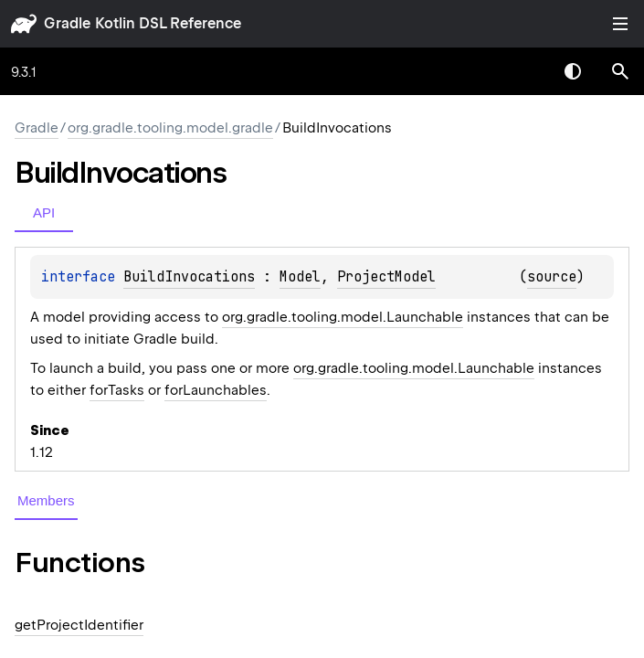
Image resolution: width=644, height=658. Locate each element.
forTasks (117, 390)
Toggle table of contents (620, 24)
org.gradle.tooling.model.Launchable (343, 317)
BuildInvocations (189, 277)
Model (300, 277)
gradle (67, 23)
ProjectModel (386, 277)
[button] (620, 71)
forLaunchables (216, 390)
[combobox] (525, 71)
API (44, 212)
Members (46, 500)
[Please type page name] (620, 71)
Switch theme (573, 71)
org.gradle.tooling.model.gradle (170, 128)
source (552, 277)
